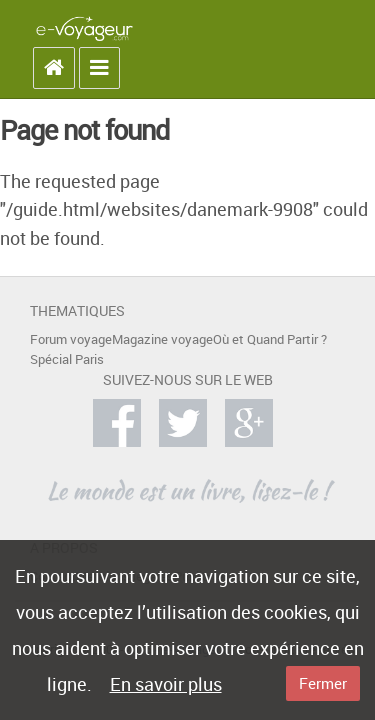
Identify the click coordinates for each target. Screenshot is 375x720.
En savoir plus (166, 684)
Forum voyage (71, 339)
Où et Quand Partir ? (270, 339)
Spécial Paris (67, 359)
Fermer (323, 683)
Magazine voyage (162, 339)
